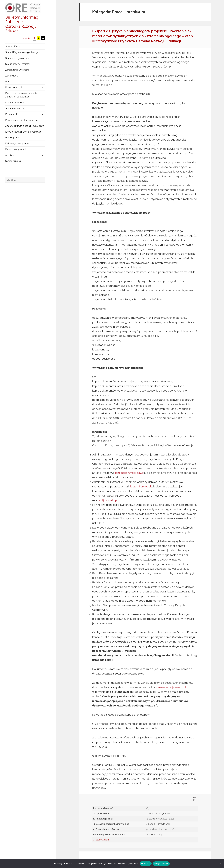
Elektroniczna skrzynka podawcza (23, 132)
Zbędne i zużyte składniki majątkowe (25, 126)
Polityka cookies (161, 864)
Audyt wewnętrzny (15, 108)
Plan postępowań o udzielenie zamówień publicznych (21, 95)
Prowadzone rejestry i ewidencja (22, 120)
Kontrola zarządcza (15, 103)
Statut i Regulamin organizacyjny (22, 52)
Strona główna (13, 46)
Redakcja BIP (12, 138)
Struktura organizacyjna (18, 58)
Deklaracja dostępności (18, 143)
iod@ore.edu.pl (108, 500)
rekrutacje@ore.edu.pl (172, 687)
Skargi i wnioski (13, 161)
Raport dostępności (16, 149)
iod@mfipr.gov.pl (141, 486)
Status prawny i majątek (18, 64)
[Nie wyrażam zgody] (220, 864)
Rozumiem (146, 864)
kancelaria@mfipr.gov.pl (129, 473)
